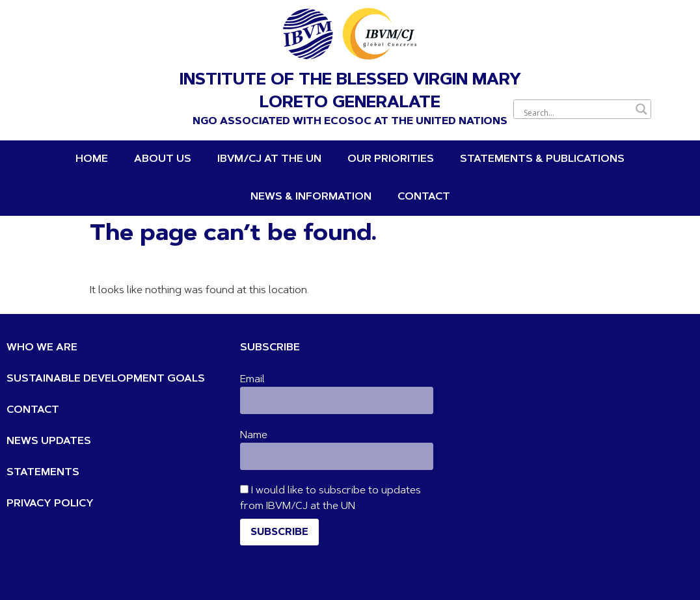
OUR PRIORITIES (391, 159)
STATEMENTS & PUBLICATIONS (542, 159)
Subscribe (279, 533)
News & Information (311, 197)
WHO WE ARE (42, 348)
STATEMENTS (43, 473)
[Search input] (576, 112)
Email (252, 380)
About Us (163, 159)
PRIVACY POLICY (50, 504)
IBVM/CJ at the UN (269, 159)
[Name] (337, 456)
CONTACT (33, 410)
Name (254, 436)
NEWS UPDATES (49, 441)
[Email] (337, 400)
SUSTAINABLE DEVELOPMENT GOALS (106, 379)
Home (92, 159)
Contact (424, 197)
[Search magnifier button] (641, 109)
